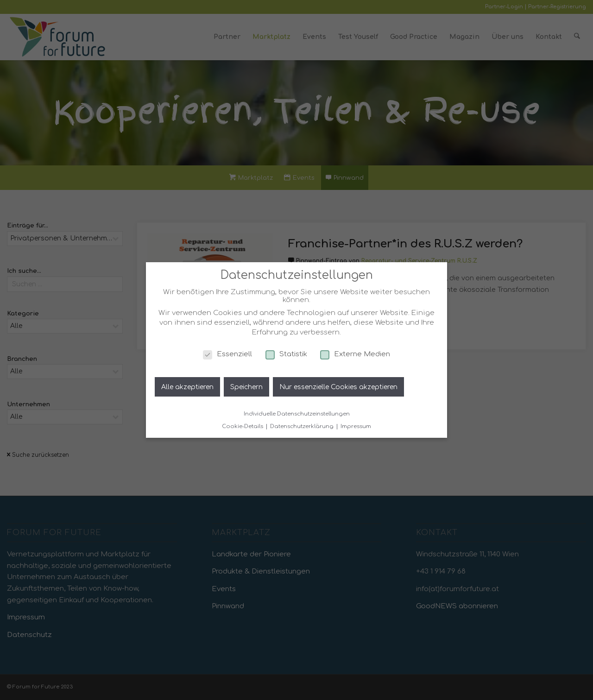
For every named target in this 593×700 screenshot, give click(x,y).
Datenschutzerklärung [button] (303, 426)
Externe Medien (355, 354)
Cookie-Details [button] (243, 426)
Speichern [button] (246, 387)
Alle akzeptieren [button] (187, 387)
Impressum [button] (356, 426)
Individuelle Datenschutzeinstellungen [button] (297, 414)
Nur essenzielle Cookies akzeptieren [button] (338, 387)
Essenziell (227, 354)
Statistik (286, 354)
